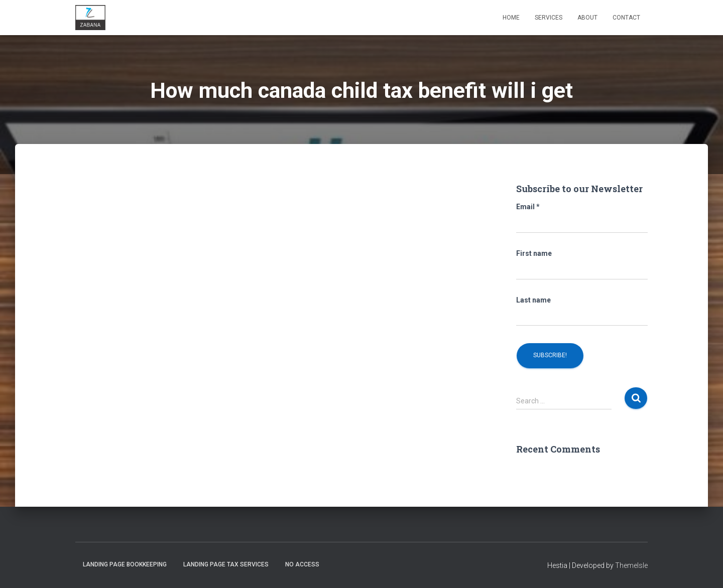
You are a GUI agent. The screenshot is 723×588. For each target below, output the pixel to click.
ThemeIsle (631, 565)
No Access (302, 564)
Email (528, 207)
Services (549, 18)
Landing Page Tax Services (226, 564)
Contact (626, 18)
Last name (533, 300)
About (587, 18)
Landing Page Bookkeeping (125, 564)
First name (534, 253)
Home (511, 18)
